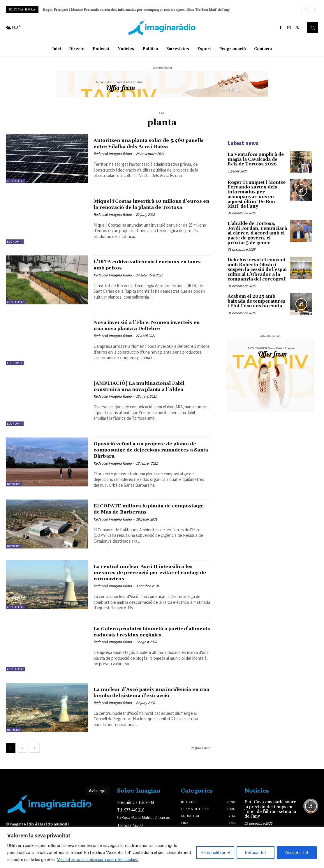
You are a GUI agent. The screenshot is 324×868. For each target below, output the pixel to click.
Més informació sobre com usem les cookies (98, 860)
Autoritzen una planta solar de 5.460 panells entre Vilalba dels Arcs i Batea (149, 143)
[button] (313, 28)
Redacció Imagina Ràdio (113, 154)
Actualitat (16, 181)
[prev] (305, 9)
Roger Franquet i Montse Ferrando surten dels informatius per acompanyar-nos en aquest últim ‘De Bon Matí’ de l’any (136, 10)
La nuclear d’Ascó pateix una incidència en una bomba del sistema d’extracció (148, 697)
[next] (315, 9)
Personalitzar (213, 853)
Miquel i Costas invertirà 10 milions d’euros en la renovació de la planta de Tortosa (150, 207)
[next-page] (35, 751)
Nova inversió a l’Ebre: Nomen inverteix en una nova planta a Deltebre (152, 327)
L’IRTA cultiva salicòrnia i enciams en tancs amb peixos (149, 266)
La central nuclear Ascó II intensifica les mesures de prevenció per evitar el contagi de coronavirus (150, 574)
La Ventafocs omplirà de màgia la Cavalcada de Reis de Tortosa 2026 (257, 159)
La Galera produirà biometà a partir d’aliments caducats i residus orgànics (150, 633)
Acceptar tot (297, 853)
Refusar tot (256, 853)
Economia (15, 242)
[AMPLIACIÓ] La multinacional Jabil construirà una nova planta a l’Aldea (148, 388)
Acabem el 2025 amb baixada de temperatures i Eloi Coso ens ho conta (256, 296)
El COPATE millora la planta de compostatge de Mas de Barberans (144, 510)
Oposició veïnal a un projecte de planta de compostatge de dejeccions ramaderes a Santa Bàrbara (151, 451)
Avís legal (98, 794)
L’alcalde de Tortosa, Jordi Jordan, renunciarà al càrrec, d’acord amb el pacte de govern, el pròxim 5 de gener (257, 231)
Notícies (14, 486)
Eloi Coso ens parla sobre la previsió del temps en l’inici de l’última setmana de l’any (271, 809)
